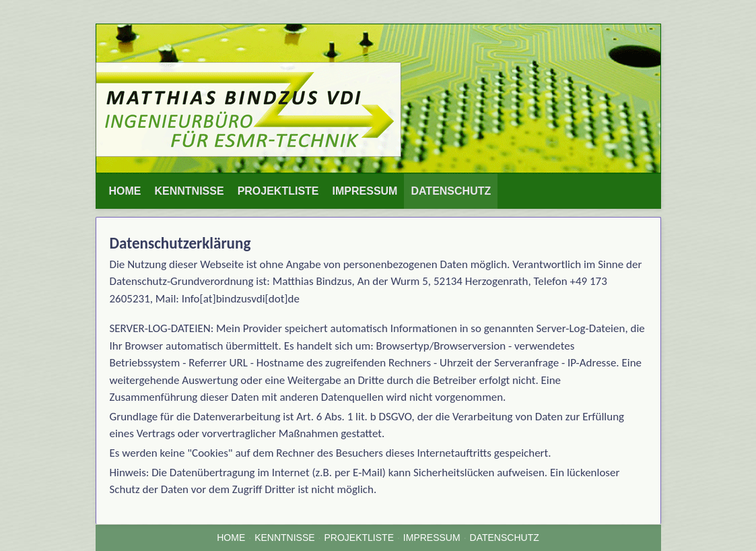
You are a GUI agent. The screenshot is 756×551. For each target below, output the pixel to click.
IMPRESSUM (365, 191)
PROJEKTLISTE (278, 191)
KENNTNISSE (190, 191)
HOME (125, 191)
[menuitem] (125, 191)
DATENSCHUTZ (451, 191)
